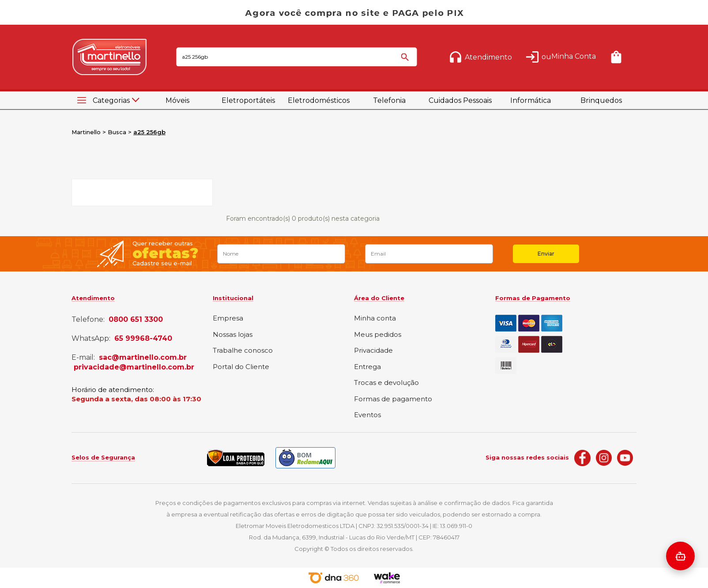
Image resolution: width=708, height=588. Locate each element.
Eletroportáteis (248, 100)
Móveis (177, 100)
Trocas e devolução (386, 383)
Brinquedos (601, 100)
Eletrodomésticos (319, 100)
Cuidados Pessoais (460, 100)
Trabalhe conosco (243, 351)
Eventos (367, 415)
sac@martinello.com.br (143, 358)
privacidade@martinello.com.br (134, 367)
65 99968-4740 (143, 339)
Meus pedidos (378, 335)
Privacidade (373, 351)
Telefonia (389, 100)
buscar (407, 61)
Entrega (367, 367)
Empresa (228, 318)
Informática (531, 100)
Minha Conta (574, 56)
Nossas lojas (233, 335)
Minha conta (375, 318)
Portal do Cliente (241, 367)
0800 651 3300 (136, 320)
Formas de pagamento (393, 399)
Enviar (546, 254)
